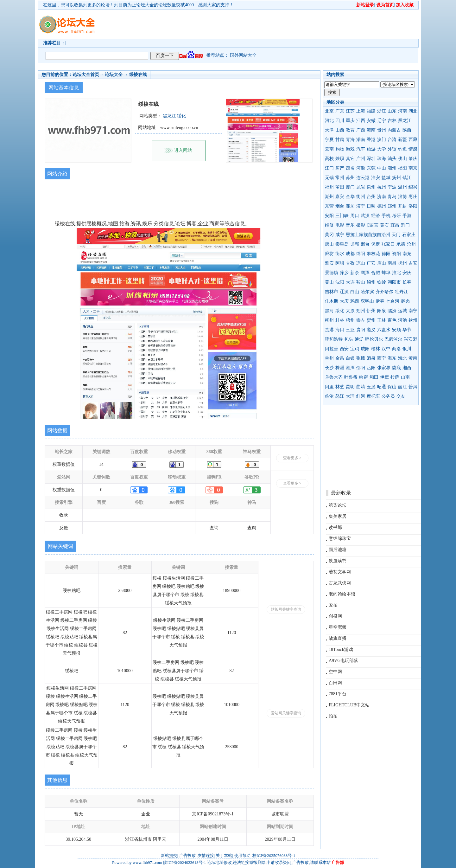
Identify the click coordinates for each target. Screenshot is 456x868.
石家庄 (409, 235)
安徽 (371, 121)
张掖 (361, 358)
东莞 (371, 168)
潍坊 (350, 206)
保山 (392, 387)
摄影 (361, 225)
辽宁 (382, 121)
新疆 (402, 140)
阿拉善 (332, 349)
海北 (402, 358)
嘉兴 (340, 197)
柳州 (329, 320)
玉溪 (371, 387)
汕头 (392, 159)
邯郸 (355, 244)
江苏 (350, 111)
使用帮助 (242, 855)
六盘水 (384, 330)
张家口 (388, 244)
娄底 (396, 368)
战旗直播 (338, 638)
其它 (350, 159)
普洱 (413, 387)
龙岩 (361, 187)
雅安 (329, 263)
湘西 (407, 368)
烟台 (340, 206)
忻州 (371, 311)
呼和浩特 (334, 339)
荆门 (405, 225)
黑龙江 (405, 121)
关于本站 (224, 855)
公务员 (388, 396)
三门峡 (342, 216)
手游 (407, 216)
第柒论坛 (338, 505)
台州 (371, 197)
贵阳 (361, 330)
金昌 (340, 358)
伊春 (380, 301)
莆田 (340, 187)
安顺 (396, 330)
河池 (402, 320)
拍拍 (333, 716)
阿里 (329, 387)
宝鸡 (355, 349)
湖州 (329, 197)
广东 (340, 111)
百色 (392, 320)
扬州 (396, 178)
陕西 (407, 130)
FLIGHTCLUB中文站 (349, 705)
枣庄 (413, 197)
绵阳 (361, 254)
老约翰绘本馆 (342, 594)
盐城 (386, 178)
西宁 (382, 358)
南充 (407, 254)
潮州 (392, 168)
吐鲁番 (351, 377)
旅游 (371, 149)
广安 (371, 263)
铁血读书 (338, 561)
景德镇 (332, 273)
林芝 (340, 387)
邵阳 (361, 368)
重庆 (350, 121)
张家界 (384, 368)
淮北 (396, 273)
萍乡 (344, 273)
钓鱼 (402, 149)
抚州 (402, 263)
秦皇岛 (342, 244)
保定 (376, 244)
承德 (401, 244)
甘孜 (350, 263)
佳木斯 (332, 301)
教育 (350, 130)
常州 (340, 178)
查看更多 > (292, 458)
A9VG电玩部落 (343, 661)
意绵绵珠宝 (340, 539)
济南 (382, 197)
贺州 (371, 320)
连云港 (363, 178)
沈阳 (340, 282)
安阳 (329, 216)
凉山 (361, 263)
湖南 (361, 140)
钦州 (413, 320)
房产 (340, 168)
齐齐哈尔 (384, 292)
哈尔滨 (367, 292)
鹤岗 (405, 301)
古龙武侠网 (340, 583)
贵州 (382, 130)
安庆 (407, 273)
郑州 (392, 206)
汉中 (386, 349)
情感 (413, 149)
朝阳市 (394, 282)
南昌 (392, 263)
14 (101, 464)
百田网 (335, 683)
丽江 (402, 387)
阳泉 (382, 311)
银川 (407, 349)
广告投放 (187, 855)
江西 (361, 121)
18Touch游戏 (341, 649)
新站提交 (169, 855)
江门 (329, 168)
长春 (407, 282)
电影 (340, 225)
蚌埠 (386, 273)
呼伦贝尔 (374, 339)
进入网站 (183, 150)
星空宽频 (338, 627)
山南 (405, 377)
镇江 (407, 178)
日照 (371, 206)
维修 (329, 225)
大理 (350, 396)
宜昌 (395, 225)
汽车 (361, 149)
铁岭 (382, 282)
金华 (350, 197)
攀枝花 (373, 254)
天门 (396, 235)
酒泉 (371, 358)
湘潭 (350, 368)
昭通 (382, 387)
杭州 (382, 187)
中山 (382, 168)
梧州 (350, 320)
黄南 (413, 358)
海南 (371, 130)
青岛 (392, 197)
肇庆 (413, 159)
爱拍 (333, 605)
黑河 (329, 311)
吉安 (413, 263)
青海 (350, 140)
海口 (340, 330)
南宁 (413, 311)
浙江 (382, 111)
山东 (392, 111)
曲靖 (361, 387)
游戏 (350, 149)
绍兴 (413, 187)
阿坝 (340, 263)
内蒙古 (394, 130)
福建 (371, 111)
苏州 (350, 178)
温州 (402, 187)
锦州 (371, 282)
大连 (350, 282)
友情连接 (206, 855)
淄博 (402, 197)
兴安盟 (410, 339)
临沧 (329, 396)
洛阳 (413, 206)
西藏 (413, 140)
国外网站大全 (243, 55)
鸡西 (355, 301)
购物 (340, 149)
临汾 (392, 311)
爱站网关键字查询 (286, 713)
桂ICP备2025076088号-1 (274, 855)
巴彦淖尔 (393, 339)
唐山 (329, 244)
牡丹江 (402, 292)
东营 (329, 206)
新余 (355, 273)
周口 (355, 216)
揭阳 (402, 168)
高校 (329, 159)
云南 (329, 149)
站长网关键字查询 (286, 609)
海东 (392, 358)
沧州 (411, 244)
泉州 (371, 187)
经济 (376, 216)
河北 (329, 121)
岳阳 (371, 368)
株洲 (340, 368)
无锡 (329, 178)
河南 (402, 111)
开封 (402, 206)
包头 (349, 339)
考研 (396, 216)
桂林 (340, 320)
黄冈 (329, 235)
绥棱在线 (138, 75)
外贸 (392, 149)
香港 (371, 140)
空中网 (335, 672)
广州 (361, 159)
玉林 (382, 320)
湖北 (413, 111)
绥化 (340, 311)
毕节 (407, 330)
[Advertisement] (264, 24)
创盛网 (335, 616)
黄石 (384, 225)
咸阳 (365, 349)
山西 (340, 130)
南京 (413, 168)
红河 (361, 396)
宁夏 (329, 140)
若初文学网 (340, 572)
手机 (386, 216)
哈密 (364, 377)
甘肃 (340, 140)
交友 (401, 396)
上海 (361, 111)
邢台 (365, 244)
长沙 (329, 368)
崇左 (361, 320)
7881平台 (338, 694)
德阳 (386, 254)
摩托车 (373, 396)
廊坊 (329, 254)
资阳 (396, 254)
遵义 (371, 330)
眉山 (382, 263)
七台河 (393, 301)
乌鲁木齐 (334, 377)
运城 (402, 311)
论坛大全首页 (86, 75)
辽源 (344, 292)
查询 (214, 528)
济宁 (361, 206)
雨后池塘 (338, 550)
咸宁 (340, 235)
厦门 (350, 187)
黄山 (329, 282)
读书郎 (335, 527)
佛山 (402, 159)
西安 (344, 349)
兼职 (340, 159)
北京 (329, 111)
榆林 (376, 349)
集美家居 (338, 516)
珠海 (382, 159)
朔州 (361, 311)
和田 (374, 377)
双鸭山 (367, 301)
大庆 (344, 301)
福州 (329, 187)
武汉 (365, 216)
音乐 (350, 225)
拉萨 (395, 377)
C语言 (373, 225)
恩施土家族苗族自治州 (368, 235)
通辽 (359, 339)
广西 (361, 130)
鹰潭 (365, 273)
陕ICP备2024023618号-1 (184, 862)
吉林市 (332, 292)
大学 (382, 149)
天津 (329, 130)
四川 (340, 121)
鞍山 (361, 282)
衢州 (361, 197)
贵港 (329, 330)
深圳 (371, 159)
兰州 (329, 358)
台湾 (392, 140)
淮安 (376, 178)
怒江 (340, 396)
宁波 (392, 187)
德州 (382, 206)
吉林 (392, 121)
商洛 (396, 349)
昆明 (350, 387)
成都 (350, 254)
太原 (350, 311)
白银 (350, 358)
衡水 (340, 254)
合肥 (376, 273)
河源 (361, 168)
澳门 (382, 140)
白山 (355, 292)
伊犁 (384, 377)
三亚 (350, 330)
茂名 (350, 168)
